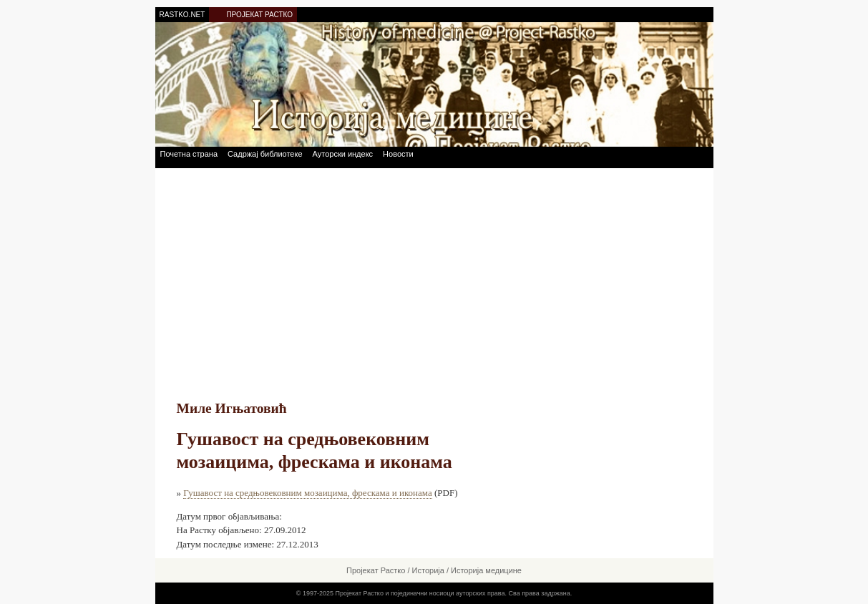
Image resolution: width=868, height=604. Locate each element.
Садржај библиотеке (265, 154)
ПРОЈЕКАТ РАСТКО (259, 15)
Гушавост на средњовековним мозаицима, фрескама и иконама (307, 493)
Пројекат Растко (376, 570)
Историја (428, 570)
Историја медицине (486, 570)
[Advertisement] (434, 276)
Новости (398, 154)
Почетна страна (189, 154)
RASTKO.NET (182, 15)
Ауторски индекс (343, 154)
